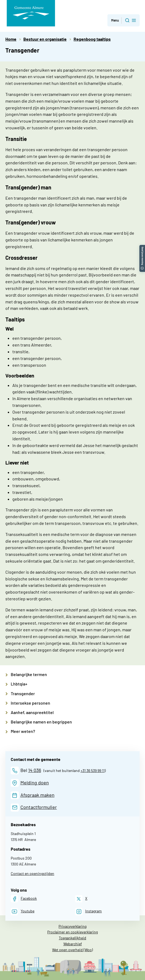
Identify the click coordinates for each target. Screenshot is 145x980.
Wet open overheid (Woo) (73, 950)
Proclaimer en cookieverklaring (73, 932)
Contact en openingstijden (32, 873)
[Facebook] (24, 899)
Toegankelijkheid (73, 938)
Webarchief (73, 944)
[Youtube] (23, 911)
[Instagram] (88, 911)
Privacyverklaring (73, 926)
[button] (142, 247)
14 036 (35, 770)
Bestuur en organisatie (45, 39)
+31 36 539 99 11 (93, 771)
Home (11, 39)
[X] (81, 899)
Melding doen (35, 782)
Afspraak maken (37, 795)
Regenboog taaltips (92, 39)
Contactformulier (39, 807)
